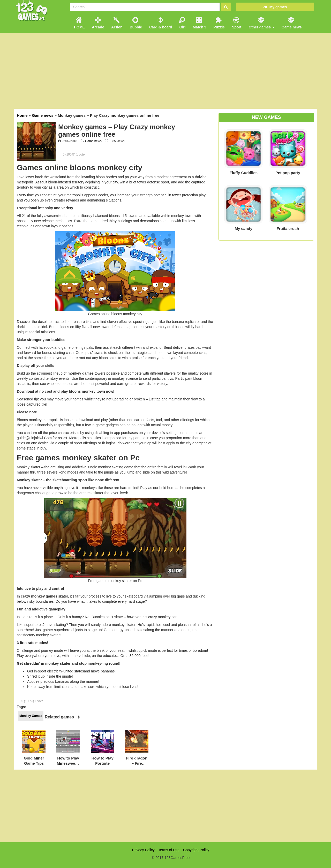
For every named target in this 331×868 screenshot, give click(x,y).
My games (275, 7)
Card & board (160, 23)
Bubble (135, 23)
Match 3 (199, 23)
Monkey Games (31, 716)
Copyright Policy (196, 850)
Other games (261, 23)
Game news (291, 23)
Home (22, 115)
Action (116, 23)
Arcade (98, 23)
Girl (182, 23)
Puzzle (219, 23)
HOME (79, 23)
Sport (236, 23)
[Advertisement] (165, 806)
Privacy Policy (143, 850)
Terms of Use (169, 850)
